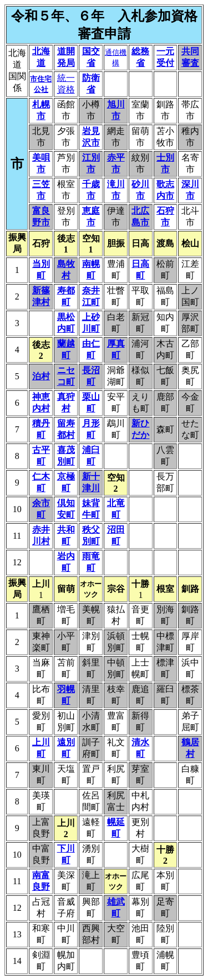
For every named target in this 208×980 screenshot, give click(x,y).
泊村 (41, 376)
